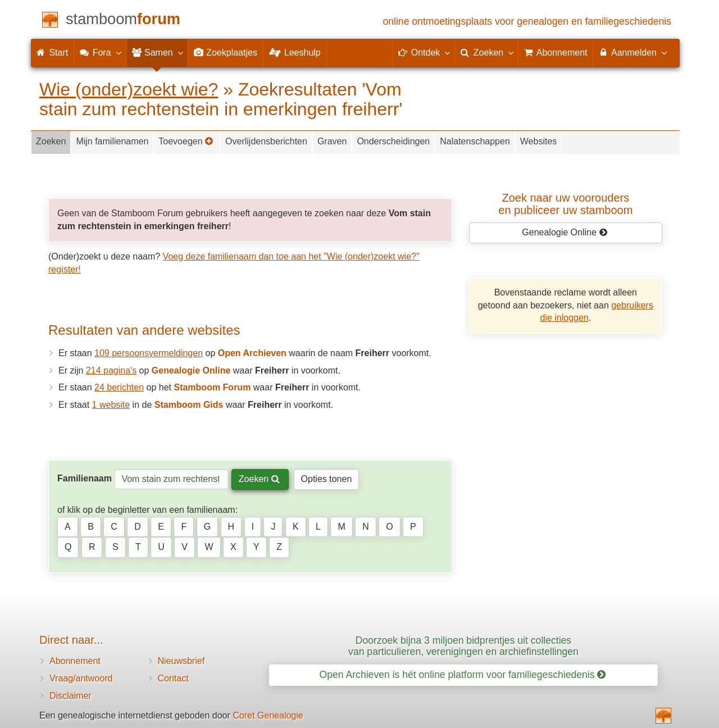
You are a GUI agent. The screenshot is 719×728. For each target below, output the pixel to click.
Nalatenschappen (475, 141)
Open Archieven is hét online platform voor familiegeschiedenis (463, 675)
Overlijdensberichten (266, 141)
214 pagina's (111, 370)
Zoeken (51, 141)
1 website (111, 405)
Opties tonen (327, 479)
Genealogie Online (565, 232)
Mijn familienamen (112, 141)
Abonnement (75, 661)
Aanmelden (632, 52)
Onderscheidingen (393, 141)
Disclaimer (70, 696)
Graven (332, 141)
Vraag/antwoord (81, 678)
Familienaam (85, 478)
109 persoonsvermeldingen (149, 353)
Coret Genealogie (268, 715)
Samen (157, 52)
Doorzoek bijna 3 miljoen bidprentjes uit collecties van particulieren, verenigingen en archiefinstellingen (463, 646)
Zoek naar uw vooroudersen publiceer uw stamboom (565, 204)
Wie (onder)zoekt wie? (129, 89)
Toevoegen (186, 141)
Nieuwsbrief (181, 661)
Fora (100, 52)
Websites (539, 141)
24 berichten (119, 387)
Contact (173, 678)
